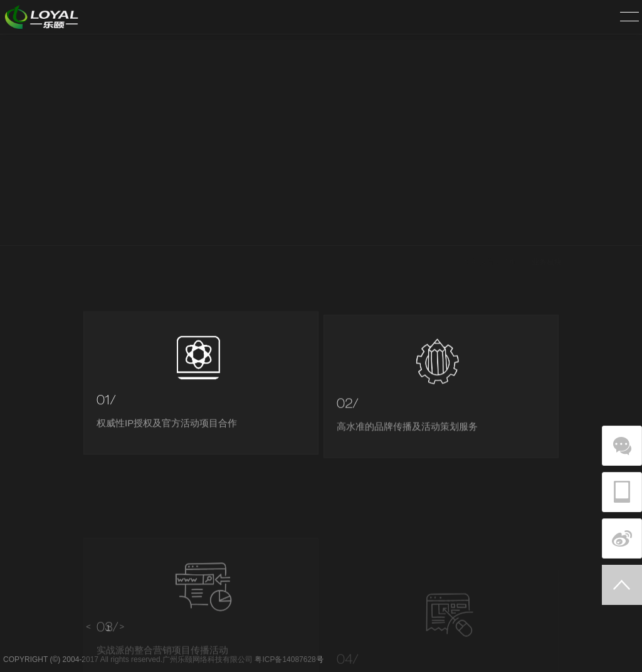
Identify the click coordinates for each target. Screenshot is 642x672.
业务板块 (547, 229)
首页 (509, 229)
